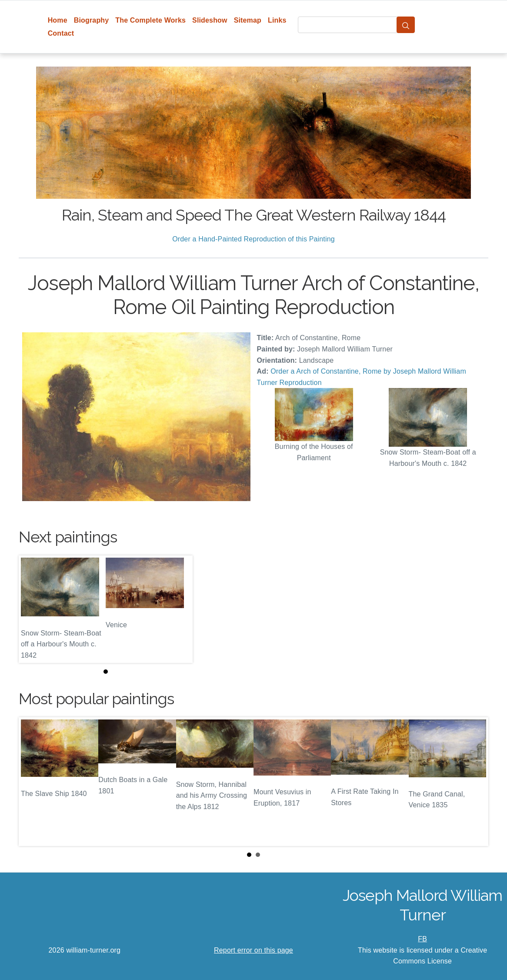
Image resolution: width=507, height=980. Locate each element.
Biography (92, 20)
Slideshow (210, 20)
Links (277, 20)
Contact (61, 33)
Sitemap (248, 20)
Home (58, 20)
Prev (32, 782)
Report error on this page (253, 950)
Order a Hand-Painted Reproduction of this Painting (253, 239)
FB (422, 939)
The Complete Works (150, 20)
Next (475, 782)
